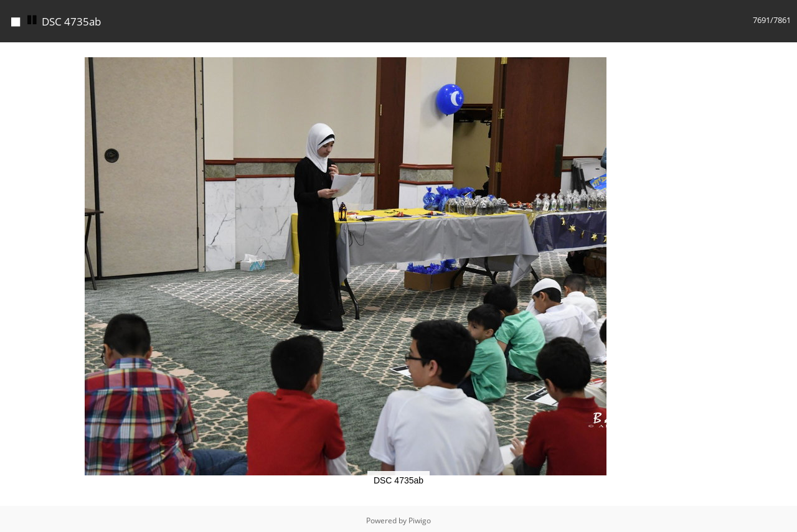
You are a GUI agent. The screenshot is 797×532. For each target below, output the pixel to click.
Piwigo (420, 520)
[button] (595, 54)
